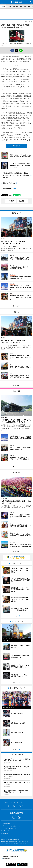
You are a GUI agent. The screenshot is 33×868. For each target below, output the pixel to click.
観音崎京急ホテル (8, 189)
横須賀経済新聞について (8, 824)
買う (21, 6)
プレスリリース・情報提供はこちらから (12, 826)
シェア (11, 195)
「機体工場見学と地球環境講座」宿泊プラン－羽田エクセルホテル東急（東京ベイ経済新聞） (16, 175)
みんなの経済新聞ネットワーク (17, 850)
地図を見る (17, 146)
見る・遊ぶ (15, 6)
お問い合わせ (6, 831)
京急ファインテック (9, 183)
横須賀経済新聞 (16, 2)
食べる (9, 6)
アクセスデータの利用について (10, 828)
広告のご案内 (6, 833)
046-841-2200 (21, 140)
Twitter (19, 817)
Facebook (14, 817)
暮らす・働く (27, 6)
